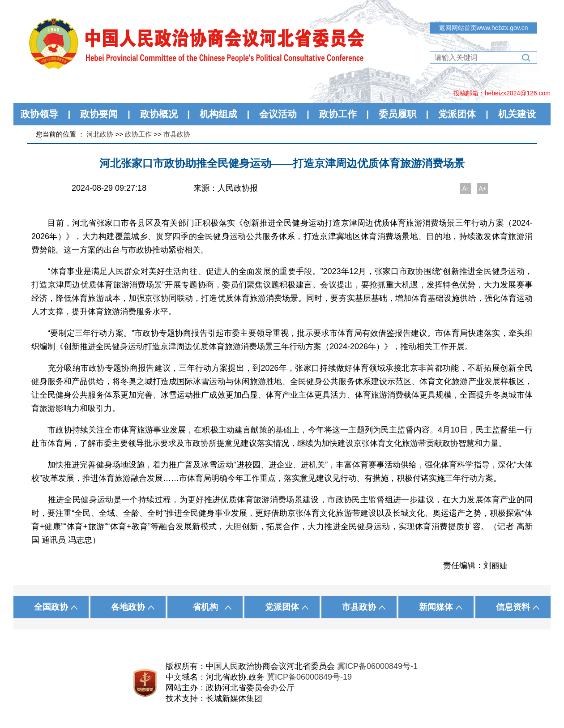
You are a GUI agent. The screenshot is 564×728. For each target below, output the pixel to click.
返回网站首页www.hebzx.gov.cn (484, 28)
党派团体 (457, 114)
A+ (483, 188)
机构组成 (218, 114)
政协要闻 (99, 114)
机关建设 (517, 114)
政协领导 (39, 114)
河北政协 (100, 134)
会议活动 (278, 114)
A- (466, 188)
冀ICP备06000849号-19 (309, 677)
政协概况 (159, 114)
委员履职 (397, 114)
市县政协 (177, 134)
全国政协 (51, 607)
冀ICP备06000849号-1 (377, 666)
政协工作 (338, 114)
